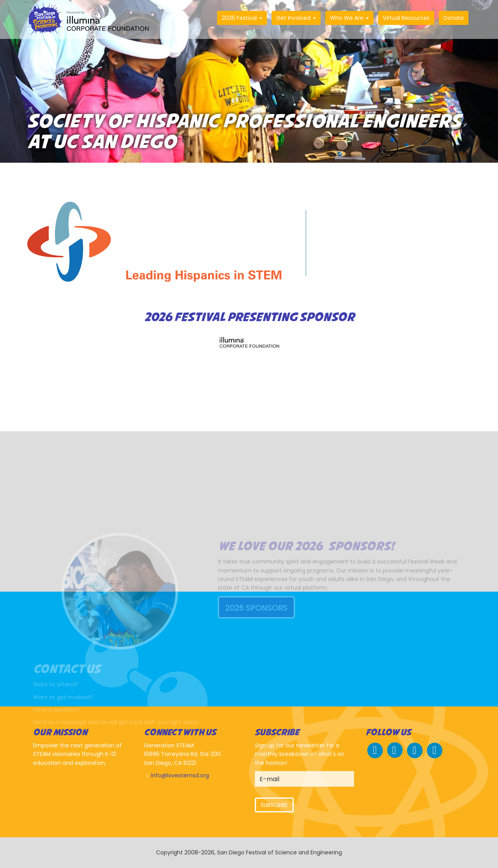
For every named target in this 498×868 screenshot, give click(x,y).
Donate (454, 18)
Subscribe (274, 805)
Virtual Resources (406, 18)
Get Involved (296, 18)
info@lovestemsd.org (180, 775)
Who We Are (349, 18)
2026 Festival (242, 18)
